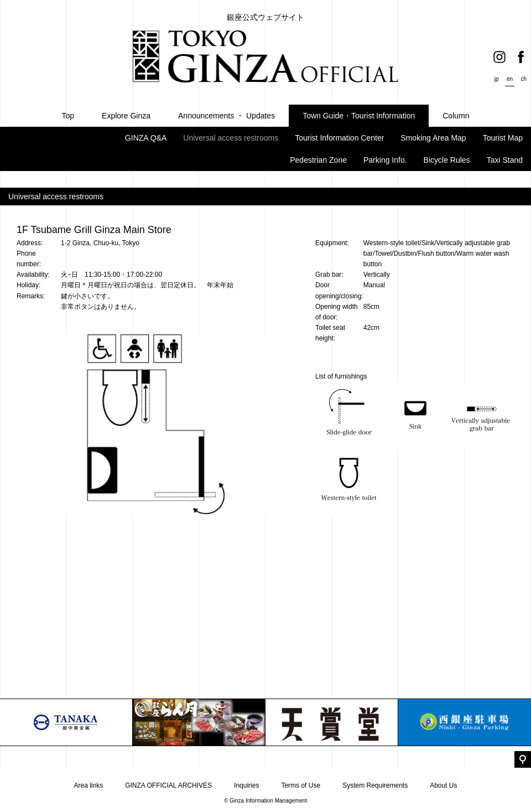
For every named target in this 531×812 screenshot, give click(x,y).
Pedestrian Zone (318, 160)
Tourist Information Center (339, 138)
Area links (88, 785)
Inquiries (246, 785)
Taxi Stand (505, 160)
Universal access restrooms (231, 138)
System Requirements (375, 785)
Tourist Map (503, 138)
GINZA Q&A (146, 138)
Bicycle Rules (447, 160)
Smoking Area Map (433, 138)
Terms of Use (301, 785)
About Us (443, 785)
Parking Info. (385, 160)
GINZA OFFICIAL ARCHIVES (168, 785)
